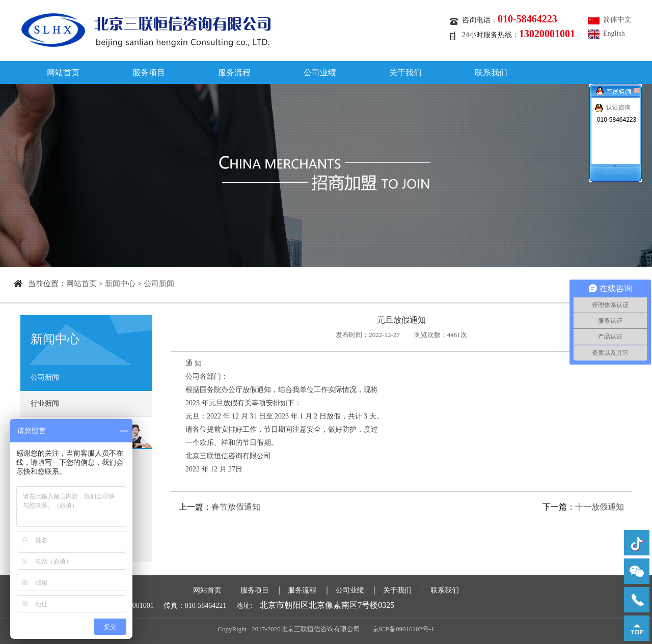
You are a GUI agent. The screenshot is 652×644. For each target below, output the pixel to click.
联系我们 (491, 73)
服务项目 (149, 73)
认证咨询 (618, 107)
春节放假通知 (236, 507)
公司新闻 (159, 284)
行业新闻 (45, 403)
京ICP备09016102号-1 (403, 629)
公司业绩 (320, 73)
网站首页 (63, 73)
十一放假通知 (600, 507)
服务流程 (234, 73)
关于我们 (405, 73)
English (614, 33)
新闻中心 (120, 284)
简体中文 (617, 20)
